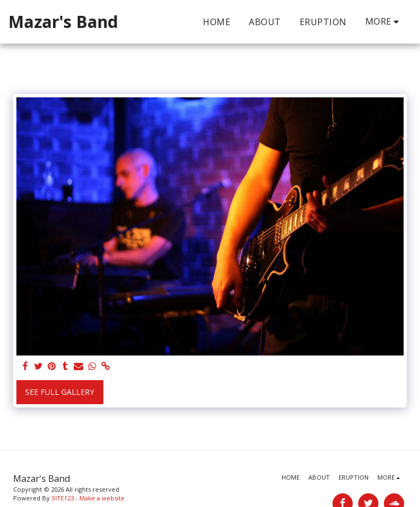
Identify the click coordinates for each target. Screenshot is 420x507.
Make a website (102, 498)
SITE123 (63, 498)
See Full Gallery (60, 392)
